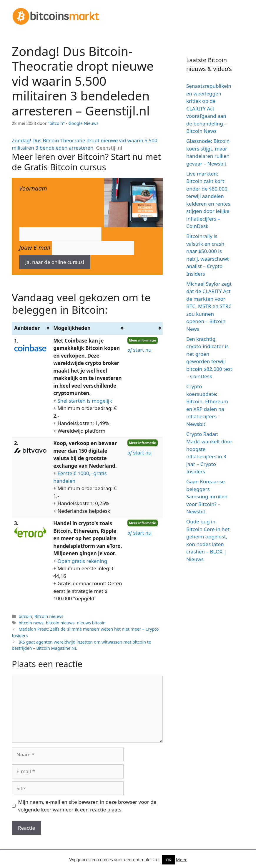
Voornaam (33, 188)
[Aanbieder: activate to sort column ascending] (31, 328)
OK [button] (168, 860)
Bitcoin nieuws (49, 616)
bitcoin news (31, 623)
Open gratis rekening (82, 561)
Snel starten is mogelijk (85, 401)
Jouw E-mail (35, 247)
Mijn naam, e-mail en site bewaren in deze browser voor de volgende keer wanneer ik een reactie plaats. (87, 806)
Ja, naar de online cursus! (55, 262)
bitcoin (25, 616)
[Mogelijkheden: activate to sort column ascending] (88, 328)
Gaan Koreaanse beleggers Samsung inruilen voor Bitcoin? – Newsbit (207, 496)
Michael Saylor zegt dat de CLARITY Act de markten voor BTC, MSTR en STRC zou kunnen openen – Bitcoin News (209, 306)
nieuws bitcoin (91, 623)
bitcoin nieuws (60, 623)
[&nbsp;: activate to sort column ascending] (144, 328)
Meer (181, 859)
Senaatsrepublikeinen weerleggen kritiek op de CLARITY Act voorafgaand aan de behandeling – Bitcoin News (209, 108)
